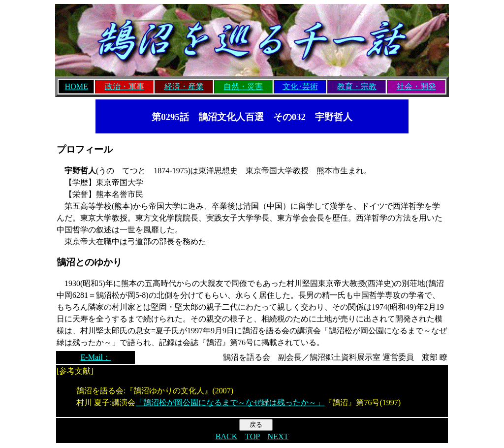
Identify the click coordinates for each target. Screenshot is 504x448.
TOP (252, 436)
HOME (77, 86)
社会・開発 (416, 86)
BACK (226, 436)
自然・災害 (243, 86)
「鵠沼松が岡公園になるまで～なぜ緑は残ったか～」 (230, 402)
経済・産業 (184, 86)
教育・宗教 (357, 86)
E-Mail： (96, 357)
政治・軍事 (125, 86)
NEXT (278, 436)
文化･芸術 (300, 86)
